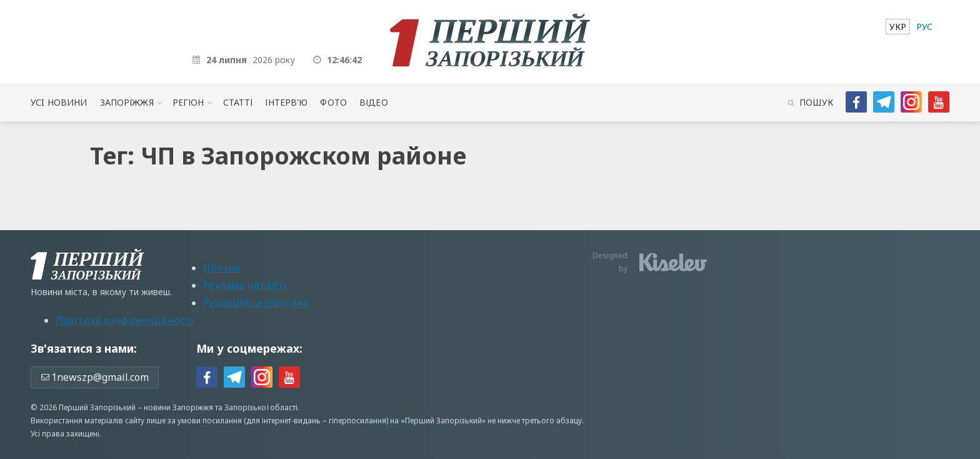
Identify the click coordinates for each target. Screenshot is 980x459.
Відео (374, 102)
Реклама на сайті (245, 285)
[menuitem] (898, 27)
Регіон (188, 102)
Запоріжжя (127, 102)
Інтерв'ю (286, 102)
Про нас (222, 268)
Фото (333, 102)
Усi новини (59, 102)
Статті (238, 102)
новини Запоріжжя (178, 407)
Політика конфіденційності (125, 320)
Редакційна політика (256, 303)
